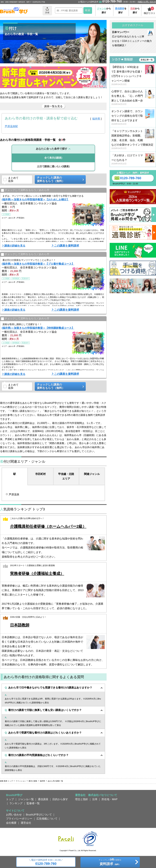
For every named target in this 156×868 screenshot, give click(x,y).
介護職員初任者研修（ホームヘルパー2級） (48, 526)
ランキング (16, 803)
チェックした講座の (59, 179)
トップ (10, 799)
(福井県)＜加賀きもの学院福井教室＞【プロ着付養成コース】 (38, 264)
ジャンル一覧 (26, 799)
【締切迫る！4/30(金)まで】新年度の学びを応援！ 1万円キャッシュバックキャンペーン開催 (133, 76)
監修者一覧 (33, 803)
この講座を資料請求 (67, 246)
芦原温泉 (14, 494)
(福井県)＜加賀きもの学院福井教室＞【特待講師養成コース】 (38, 328)
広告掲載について (47, 819)
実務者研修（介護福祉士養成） (37, 573)
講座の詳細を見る (15, 246)
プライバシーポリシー (19, 819)
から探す (104, 10)
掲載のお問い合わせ (147, 2)
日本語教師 (20, 625)
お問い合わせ (14, 815)
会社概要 (11, 823)
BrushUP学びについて (39, 815)
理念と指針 (82, 799)
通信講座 (43, 799)
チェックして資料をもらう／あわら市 (25, 190)
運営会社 (26, 823)
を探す (121, 10)
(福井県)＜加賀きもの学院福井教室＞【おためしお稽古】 (35, 199)
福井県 (96, 119)
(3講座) (53, 158)
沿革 (95, 799)
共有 (47, 10)
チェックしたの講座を (110, 862)
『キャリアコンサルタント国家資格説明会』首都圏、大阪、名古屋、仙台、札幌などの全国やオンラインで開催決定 (133, 140)
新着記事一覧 (147, 60)
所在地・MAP (110, 799)
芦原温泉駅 (11, 126)
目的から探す (60, 799)
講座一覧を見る (53, 106)
